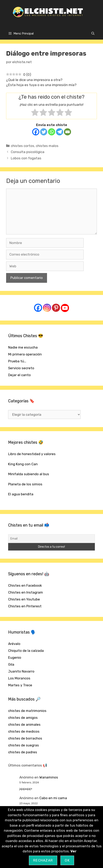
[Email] (67, 132)
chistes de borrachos (25, 738)
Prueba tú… (17, 361)
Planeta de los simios (25, 484)
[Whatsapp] (52, 132)
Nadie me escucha (23, 347)
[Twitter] (44, 132)
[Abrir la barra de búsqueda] (93, 33)
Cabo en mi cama (53, 798)
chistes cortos (22, 146)
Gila (11, 664)
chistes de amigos (23, 718)
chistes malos (47, 146)
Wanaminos (49, 777)
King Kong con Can (23, 464)
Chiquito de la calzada (26, 651)
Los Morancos (19, 678)
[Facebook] (36, 132)
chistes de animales (24, 724)
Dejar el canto (19, 375)
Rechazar (43, 860)
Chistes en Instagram (26, 592)
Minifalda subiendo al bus (29, 474)
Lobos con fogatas (26, 158)
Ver (73, 851)
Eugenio (15, 657)
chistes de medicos (24, 731)
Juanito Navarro (21, 671)
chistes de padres (23, 752)
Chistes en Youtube (24, 599)
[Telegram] (60, 132)
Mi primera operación (25, 354)
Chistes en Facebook (25, 585)
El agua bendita (21, 494)
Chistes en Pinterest (25, 606)
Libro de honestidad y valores (32, 454)
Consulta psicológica (28, 152)
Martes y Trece (20, 685)
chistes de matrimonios (27, 711)
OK (67, 860)
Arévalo (14, 644)
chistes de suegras (24, 745)
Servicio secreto (21, 368)
